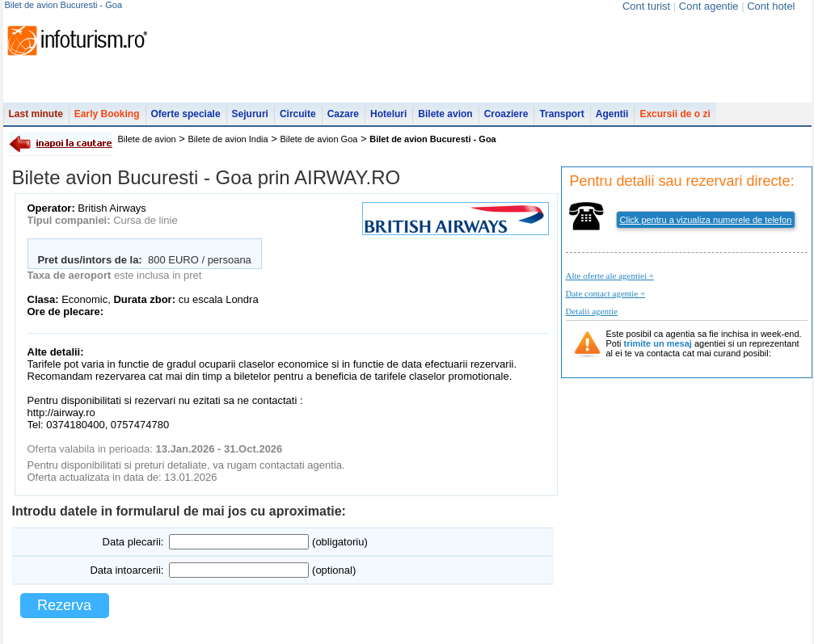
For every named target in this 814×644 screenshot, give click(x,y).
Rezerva (64, 605)
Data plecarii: (133, 542)
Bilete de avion (147, 139)
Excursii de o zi (675, 114)
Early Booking (107, 114)
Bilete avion (445, 114)
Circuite (298, 114)
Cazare (343, 114)
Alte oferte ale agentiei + (610, 276)
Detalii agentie (592, 311)
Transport (561, 114)
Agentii (612, 114)
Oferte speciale (186, 114)
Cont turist (646, 6)
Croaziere (506, 114)
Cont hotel (771, 6)
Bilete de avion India (228, 139)
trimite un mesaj (658, 343)
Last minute (36, 114)
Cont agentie (709, 6)
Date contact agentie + (606, 293)
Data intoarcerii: (127, 570)
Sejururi (250, 114)
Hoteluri (388, 114)
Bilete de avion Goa (318, 139)
